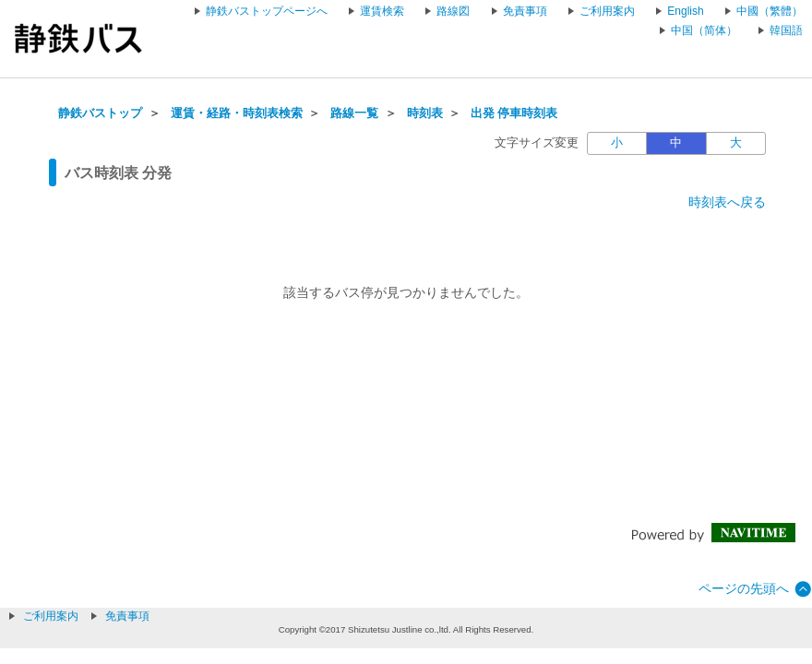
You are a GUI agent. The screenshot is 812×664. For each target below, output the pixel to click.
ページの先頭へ (744, 588)
